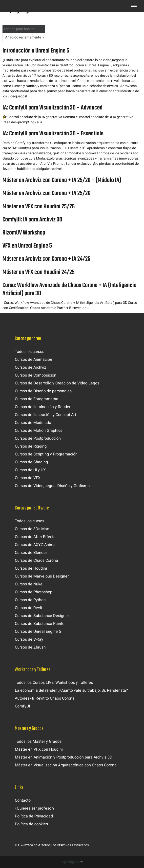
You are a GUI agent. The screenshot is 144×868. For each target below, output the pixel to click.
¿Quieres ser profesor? (35, 808)
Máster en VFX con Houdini (39, 749)
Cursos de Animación (33, 360)
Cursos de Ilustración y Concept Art (45, 415)
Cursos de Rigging (31, 446)
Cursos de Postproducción (38, 438)
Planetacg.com (29, 845)
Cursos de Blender (31, 553)
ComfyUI (22, 706)
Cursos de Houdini (31, 568)
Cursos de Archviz (31, 367)
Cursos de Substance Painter (40, 624)
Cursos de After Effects (35, 537)
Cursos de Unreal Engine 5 (38, 632)
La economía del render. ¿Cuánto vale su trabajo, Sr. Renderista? (71, 690)
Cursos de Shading (31, 462)
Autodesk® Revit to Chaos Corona (45, 698)
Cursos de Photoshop (34, 592)
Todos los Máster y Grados (38, 741)
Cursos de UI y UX (30, 470)
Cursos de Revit (29, 608)
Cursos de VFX (28, 478)
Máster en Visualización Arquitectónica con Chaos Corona (66, 765)
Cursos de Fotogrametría (37, 399)
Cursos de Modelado (33, 423)
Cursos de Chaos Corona (36, 561)
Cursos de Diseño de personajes (43, 391)
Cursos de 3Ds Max (32, 529)
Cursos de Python (30, 600)
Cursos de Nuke (29, 584)
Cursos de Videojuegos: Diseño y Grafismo (52, 486)
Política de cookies (31, 824)
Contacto (23, 800)
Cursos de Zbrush (30, 647)
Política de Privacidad (34, 816)
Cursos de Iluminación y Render (43, 407)
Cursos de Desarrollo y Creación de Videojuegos (57, 383)
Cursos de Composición (36, 375)
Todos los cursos (30, 352)
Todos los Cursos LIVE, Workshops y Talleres (54, 683)
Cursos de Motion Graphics (39, 431)
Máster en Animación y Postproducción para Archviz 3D (64, 757)
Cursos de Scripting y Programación (46, 454)
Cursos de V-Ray (29, 639)
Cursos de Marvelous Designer (42, 576)
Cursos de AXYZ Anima (35, 545)
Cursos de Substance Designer (42, 616)
